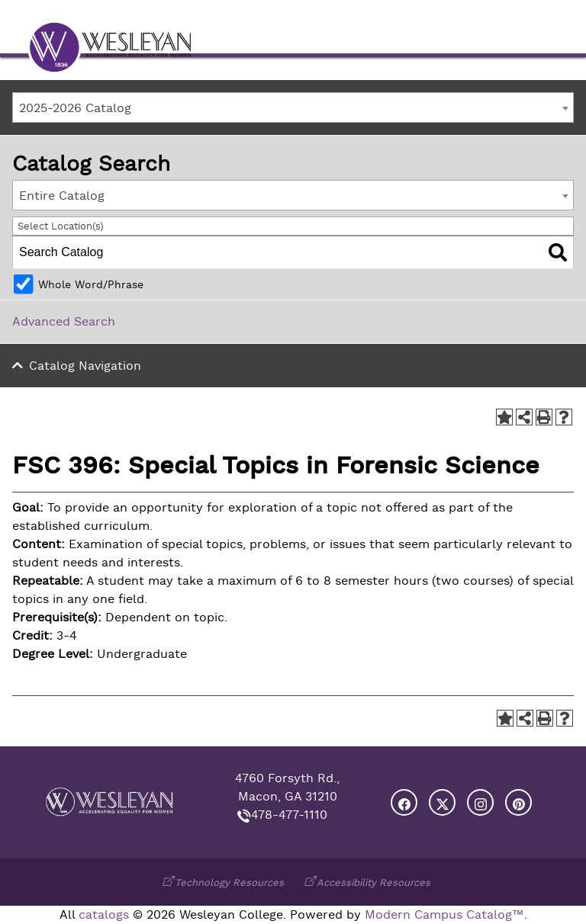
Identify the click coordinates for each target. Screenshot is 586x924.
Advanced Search (64, 322)
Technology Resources (229, 882)
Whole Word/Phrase (91, 284)
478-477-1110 (289, 815)
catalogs (104, 915)
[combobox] (293, 107)
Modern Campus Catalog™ (444, 915)
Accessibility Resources (373, 882)
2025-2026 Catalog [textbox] (75, 108)
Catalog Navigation (85, 366)
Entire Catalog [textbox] (62, 196)
